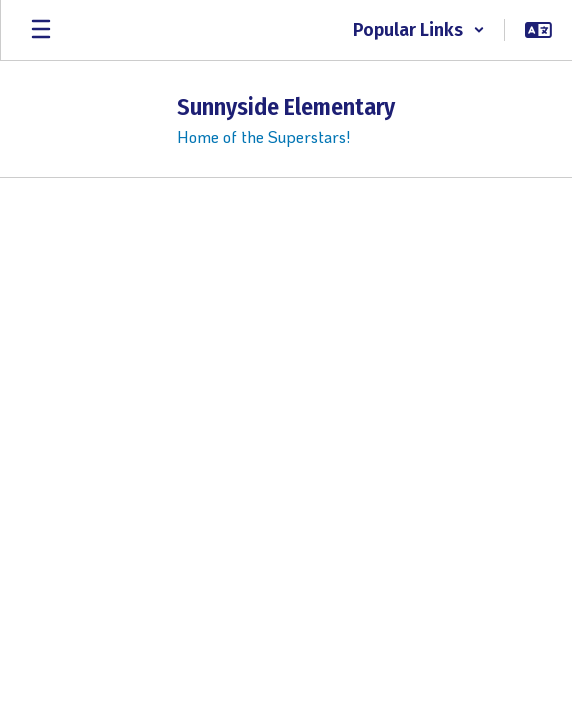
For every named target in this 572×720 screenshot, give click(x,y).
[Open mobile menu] (41, 30)
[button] (419, 30)
